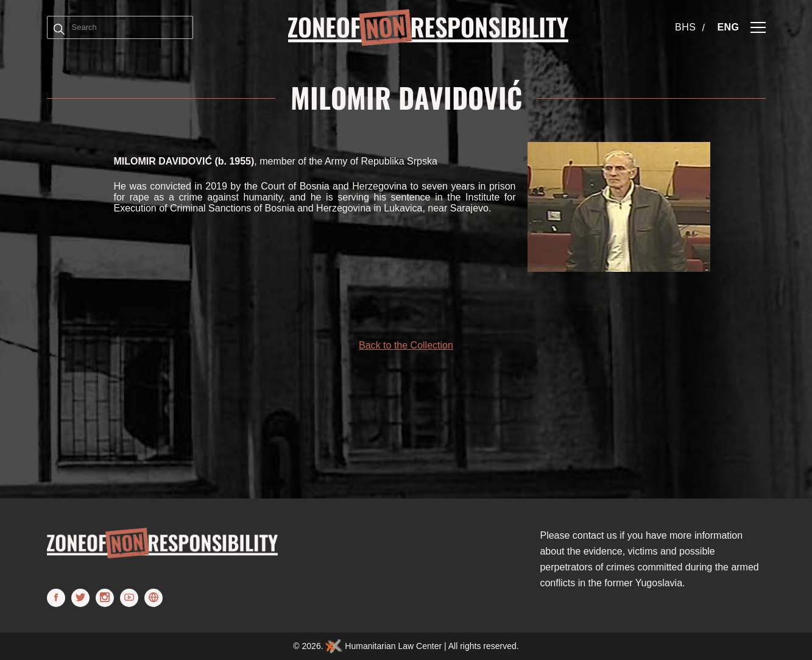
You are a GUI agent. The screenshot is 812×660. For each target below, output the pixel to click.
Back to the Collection (406, 345)
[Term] (59, 27)
